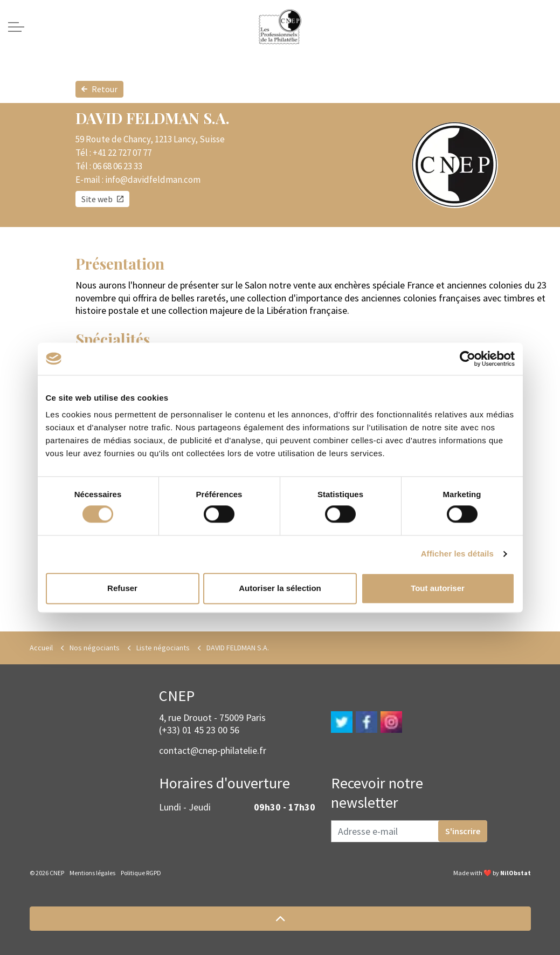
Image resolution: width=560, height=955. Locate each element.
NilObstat (516, 873)
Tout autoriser (438, 588)
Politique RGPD (141, 873)
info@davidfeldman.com (153, 180)
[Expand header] (16, 27)
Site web (102, 199)
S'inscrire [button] (463, 831)
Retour (99, 89)
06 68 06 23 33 (117, 166)
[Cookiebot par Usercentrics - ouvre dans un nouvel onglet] (468, 359)
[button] (280, 919)
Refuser (122, 588)
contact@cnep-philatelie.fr (213, 750)
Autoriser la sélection (280, 588)
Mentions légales (92, 873)
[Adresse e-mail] (409, 831)
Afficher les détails (457, 554)
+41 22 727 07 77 (122, 153)
